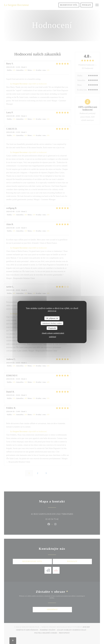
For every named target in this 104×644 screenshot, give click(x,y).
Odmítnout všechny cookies (52, 323)
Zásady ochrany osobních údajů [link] (53, 333)
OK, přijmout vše (52, 318)
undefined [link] (53, 337)
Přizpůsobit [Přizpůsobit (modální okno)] (52, 328)
